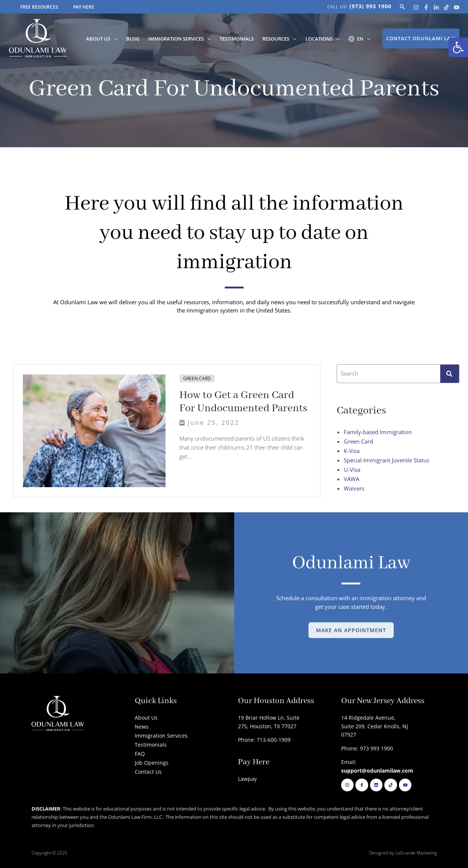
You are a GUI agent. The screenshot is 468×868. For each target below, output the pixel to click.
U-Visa (352, 469)
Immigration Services (182, 39)
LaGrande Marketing (416, 853)
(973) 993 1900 (370, 6)
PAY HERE (84, 7)
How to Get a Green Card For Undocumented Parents (243, 402)
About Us (106, 39)
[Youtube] (457, 7)
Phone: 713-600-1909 (264, 740)
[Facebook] (426, 7)
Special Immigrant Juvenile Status (387, 460)
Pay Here (254, 762)
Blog (140, 39)
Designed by (382, 853)
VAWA (351, 479)
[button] (458, 47)
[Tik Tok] (446, 7)
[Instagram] (416, 7)
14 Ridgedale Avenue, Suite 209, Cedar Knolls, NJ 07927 (375, 726)
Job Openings (152, 763)
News (142, 727)
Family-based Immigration (378, 432)
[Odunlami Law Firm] (38, 38)
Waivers (354, 488)
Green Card (197, 378)
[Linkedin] (436, 7)
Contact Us (148, 772)
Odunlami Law (351, 563)
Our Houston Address (276, 701)
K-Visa (352, 451)
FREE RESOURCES (39, 7)
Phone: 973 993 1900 (367, 748)
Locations (321, 39)
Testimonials (241, 39)
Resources (279, 39)
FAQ (140, 754)
